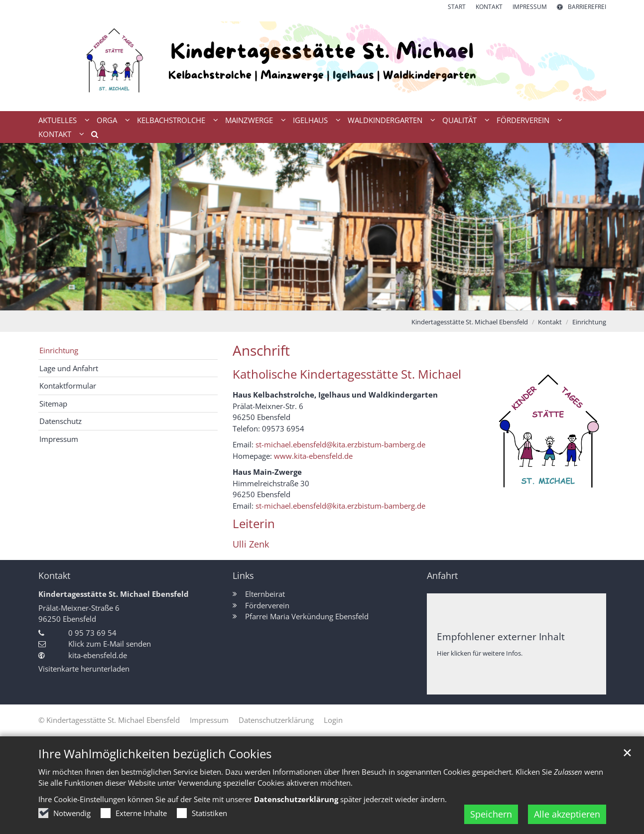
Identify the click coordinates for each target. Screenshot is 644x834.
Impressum (59, 439)
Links (243, 576)
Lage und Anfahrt (69, 368)
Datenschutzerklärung (296, 799)
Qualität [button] (459, 120)
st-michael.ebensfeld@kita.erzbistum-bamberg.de (340, 444)
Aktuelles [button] (58, 120)
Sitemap (53, 404)
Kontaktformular (68, 386)
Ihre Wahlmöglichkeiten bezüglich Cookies (155, 754)
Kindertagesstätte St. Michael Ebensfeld (470, 322)
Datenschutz (61, 421)
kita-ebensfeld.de (98, 655)
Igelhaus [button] (310, 120)
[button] (91, 136)
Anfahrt (442, 576)
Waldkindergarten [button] (385, 120)
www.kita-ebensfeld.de (313, 456)
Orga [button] (107, 120)
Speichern (491, 814)
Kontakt (550, 322)
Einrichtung (589, 322)
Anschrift (261, 350)
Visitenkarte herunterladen (84, 669)
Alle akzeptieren (567, 814)
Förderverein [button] (523, 120)
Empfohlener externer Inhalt (501, 636)
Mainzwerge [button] (249, 120)
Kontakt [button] (55, 134)
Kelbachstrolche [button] (171, 120)
